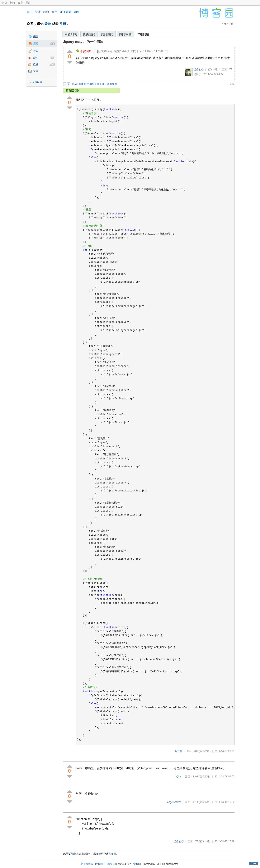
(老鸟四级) (205, 777)
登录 (48, 24)
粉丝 (46, 12)
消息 (77, 12)
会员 (20, 3)
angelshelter (174, 802)
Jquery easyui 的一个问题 (83, 42)
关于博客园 (87, 864)
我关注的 (89, 34)
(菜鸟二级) (205, 751)
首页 (5, 3)
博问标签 (125, 34)
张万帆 (179, 751)
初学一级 (213, 69)
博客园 (137, 864)
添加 (52, 64)
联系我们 (100, 864)
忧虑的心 (199, 69)
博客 (36, 51)
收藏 (36, 64)
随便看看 (66, 12)
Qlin (179, 777)
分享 (232, 84)
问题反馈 (37, 82)
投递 (52, 58)
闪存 (36, 36)
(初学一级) (205, 841)
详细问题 (143, 34)
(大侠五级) (205, 802)
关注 (38, 12)
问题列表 (71, 34)
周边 (28, 3)
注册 (63, 24)
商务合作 (112, 864)
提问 (52, 44)
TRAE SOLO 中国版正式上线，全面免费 (94, 84)
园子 (30, 12)
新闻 (12, 3)
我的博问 (107, 34)
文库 (36, 71)
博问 (36, 44)
